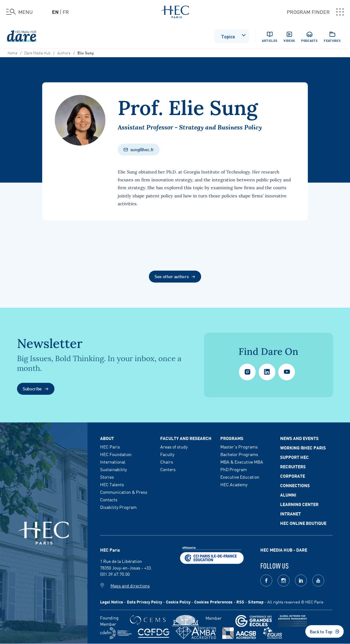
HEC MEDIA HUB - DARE (284, 550)
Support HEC (294, 457)
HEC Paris (110, 447)
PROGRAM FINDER (315, 12)
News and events (299, 438)
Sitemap (256, 602)
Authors (64, 52)
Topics (234, 36)
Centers (168, 469)
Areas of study (174, 447)
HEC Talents (112, 484)
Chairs (167, 462)
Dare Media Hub (37, 52)
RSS (240, 602)
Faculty (167, 454)
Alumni (288, 495)
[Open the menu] (20, 12)
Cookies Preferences (213, 602)
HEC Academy (234, 484)
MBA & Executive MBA (242, 462)
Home (12, 52)
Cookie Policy (178, 602)
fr (66, 12)
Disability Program (118, 507)
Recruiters (293, 466)
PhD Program (234, 469)
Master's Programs (239, 447)
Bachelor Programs (239, 454)
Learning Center (299, 504)
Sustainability (113, 469)
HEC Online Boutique (303, 523)
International (113, 462)
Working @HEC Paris (303, 448)
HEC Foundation (116, 454)
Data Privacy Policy (144, 602)
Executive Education (240, 477)
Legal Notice (112, 602)
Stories (107, 477)
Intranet (291, 514)
